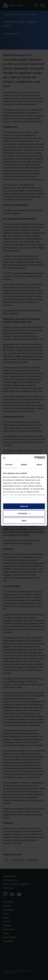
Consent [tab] (9, 465)
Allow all (24, 506)
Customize (24, 513)
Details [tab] (24, 465)
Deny (24, 521)
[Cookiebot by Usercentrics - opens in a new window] (34, 458)
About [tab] (39, 465)
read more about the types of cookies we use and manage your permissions (24, 498)
